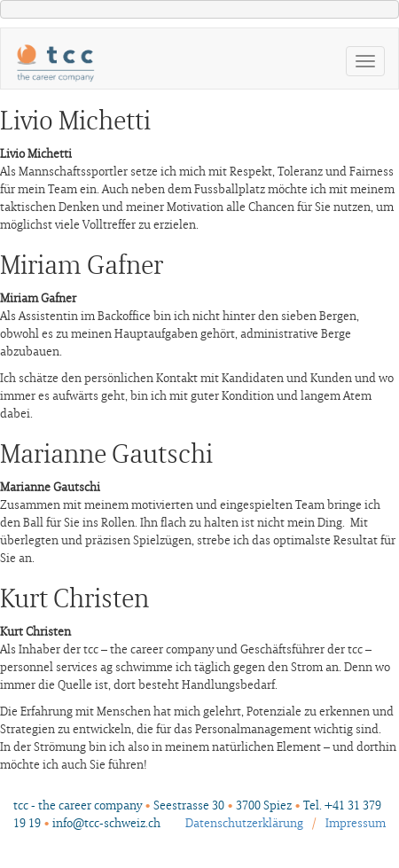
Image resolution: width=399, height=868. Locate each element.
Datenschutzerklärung (244, 824)
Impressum (356, 824)
